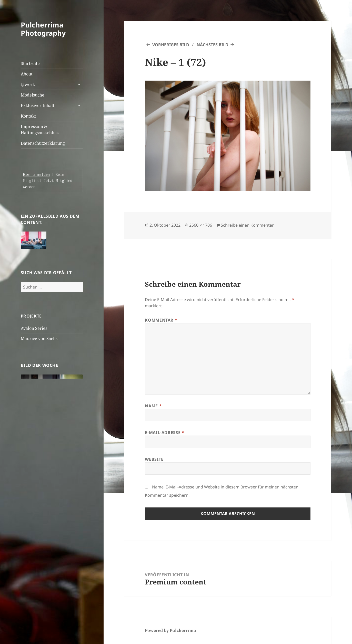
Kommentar (161, 320)
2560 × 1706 (201, 225)
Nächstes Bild (213, 45)
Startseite (30, 63)
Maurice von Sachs (39, 339)
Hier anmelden (36, 174)
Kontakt (28, 116)
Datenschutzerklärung (43, 143)
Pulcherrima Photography (43, 29)
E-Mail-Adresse (164, 432)
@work (28, 84)
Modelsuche (33, 95)
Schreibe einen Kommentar (247, 225)
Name (153, 406)
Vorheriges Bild (171, 45)
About (27, 74)
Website (154, 459)
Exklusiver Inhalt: (38, 105)
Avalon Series (34, 328)
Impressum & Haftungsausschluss (40, 130)
